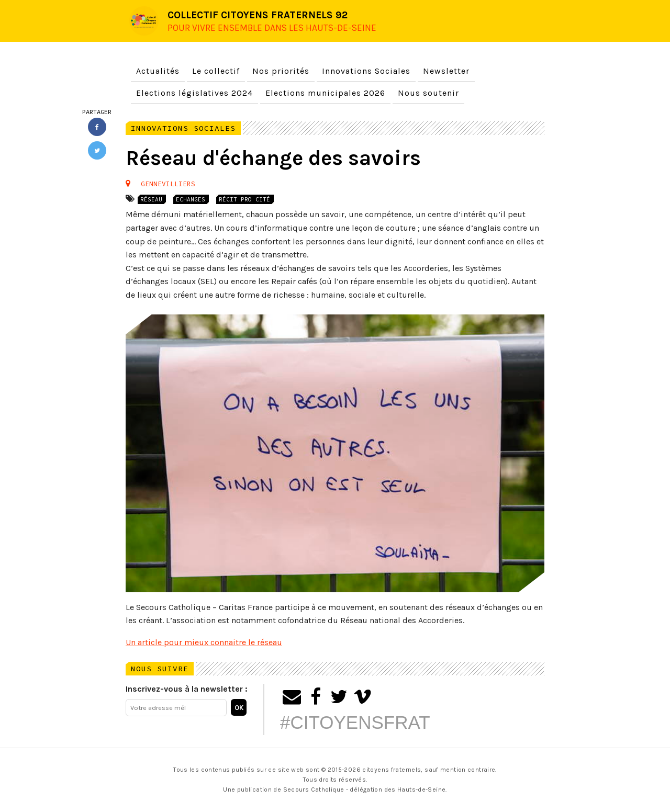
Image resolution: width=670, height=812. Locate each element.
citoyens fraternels (392, 770)
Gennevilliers (168, 184)
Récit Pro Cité (245, 199)
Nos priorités (281, 71)
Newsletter (446, 71)
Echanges (191, 199)
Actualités (158, 71)
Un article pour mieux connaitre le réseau (204, 642)
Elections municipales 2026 (325, 93)
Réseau (152, 199)
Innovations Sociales (366, 71)
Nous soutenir (428, 93)
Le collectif (216, 71)
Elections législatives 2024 (194, 93)
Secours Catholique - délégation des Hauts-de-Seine (365, 790)
